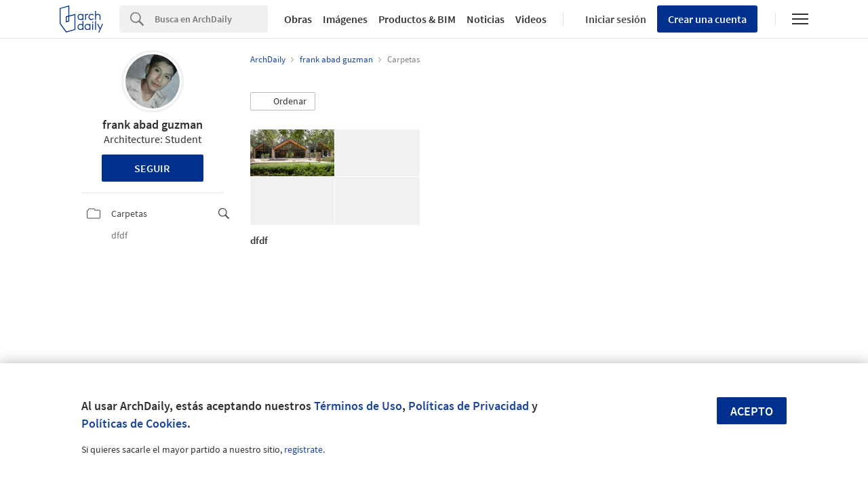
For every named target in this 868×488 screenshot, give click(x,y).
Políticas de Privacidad (469, 406)
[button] (283, 102)
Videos (531, 19)
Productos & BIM (417, 19)
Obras (298, 19)
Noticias (486, 19)
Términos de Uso (358, 406)
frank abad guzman (153, 124)
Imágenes (345, 19)
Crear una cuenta (707, 19)
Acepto (752, 411)
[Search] (211, 19)
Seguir (152, 168)
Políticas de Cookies (134, 423)
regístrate (303, 449)
